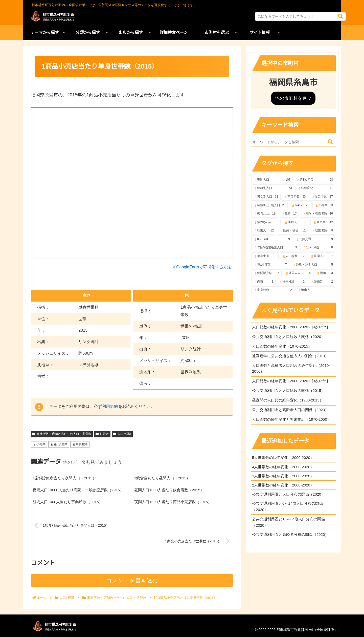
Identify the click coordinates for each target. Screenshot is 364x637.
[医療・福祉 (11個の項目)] (292, 231)
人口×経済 (122, 434)
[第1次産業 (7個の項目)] (270, 265)
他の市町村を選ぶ (293, 98)
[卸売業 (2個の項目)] (322, 282)
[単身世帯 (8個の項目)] (265, 256)
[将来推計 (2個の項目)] (292, 282)
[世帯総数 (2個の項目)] (273, 290)
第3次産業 (59, 444)
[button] (340, 16)
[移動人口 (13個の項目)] (295, 222)
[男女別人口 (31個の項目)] (266, 197)
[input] (300, 16)
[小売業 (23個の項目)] (324, 205)
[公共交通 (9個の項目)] (314, 239)
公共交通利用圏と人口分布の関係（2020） (288, 494)
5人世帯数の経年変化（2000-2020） (283, 458)
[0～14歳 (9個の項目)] (272, 239)
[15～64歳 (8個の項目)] (318, 248)
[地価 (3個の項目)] (325, 273)
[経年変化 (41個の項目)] (315, 188)
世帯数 (102, 434)
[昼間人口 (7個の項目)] (322, 256)
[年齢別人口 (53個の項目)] (273, 188)
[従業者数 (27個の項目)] (322, 197)
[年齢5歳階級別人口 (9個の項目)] (275, 248)
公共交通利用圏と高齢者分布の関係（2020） (290, 534)
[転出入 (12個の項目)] (264, 231)
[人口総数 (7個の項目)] (293, 256)
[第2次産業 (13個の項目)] (266, 222)
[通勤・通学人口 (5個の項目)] (313, 265)
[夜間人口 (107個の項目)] (272, 180)
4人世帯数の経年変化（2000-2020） (283, 467)
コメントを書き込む (132, 580)
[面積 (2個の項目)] (263, 282)
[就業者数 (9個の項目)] (322, 231)
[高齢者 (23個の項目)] (300, 205)
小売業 (39, 444)
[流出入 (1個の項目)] (315, 290)
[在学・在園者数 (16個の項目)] (317, 214)
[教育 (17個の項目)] (289, 214)
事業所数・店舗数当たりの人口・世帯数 (62, 434)
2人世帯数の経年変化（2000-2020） (283, 485)
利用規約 (110, 406)
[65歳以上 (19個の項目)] (265, 214)
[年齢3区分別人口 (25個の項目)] (269, 205)
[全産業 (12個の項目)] (323, 222)
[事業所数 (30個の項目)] (295, 197)
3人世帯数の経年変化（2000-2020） (283, 476)
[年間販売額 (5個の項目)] (266, 273)
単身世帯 (80, 444)
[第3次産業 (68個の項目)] (314, 180)
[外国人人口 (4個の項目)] (298, 273)
